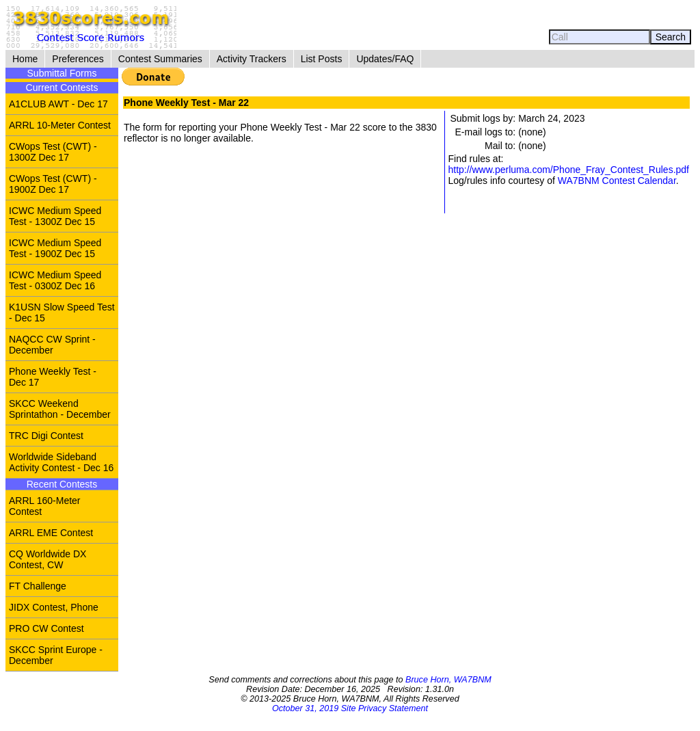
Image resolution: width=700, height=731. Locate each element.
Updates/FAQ (385, 59)
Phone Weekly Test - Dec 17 (53, 377)
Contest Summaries (160, 59)
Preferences (78, 59)
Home (25, 59)
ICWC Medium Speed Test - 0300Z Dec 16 (55, 280)
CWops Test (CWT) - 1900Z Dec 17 (53, 184)
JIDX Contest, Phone (54, 607)
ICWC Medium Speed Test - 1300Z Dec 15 (55, 216)
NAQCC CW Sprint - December (52, 345)
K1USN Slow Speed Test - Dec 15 (62, 313)
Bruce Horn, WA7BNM (448, 680)
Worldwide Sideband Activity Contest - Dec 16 (61, 462)
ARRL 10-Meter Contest (60, 125)
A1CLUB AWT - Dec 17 (58, 104)
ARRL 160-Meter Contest (45, 506)
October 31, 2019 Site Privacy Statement (350, 708)
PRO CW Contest (46, 628)
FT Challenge (38, 586)
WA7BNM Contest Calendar (617, 181)
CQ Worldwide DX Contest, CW (48, 559)
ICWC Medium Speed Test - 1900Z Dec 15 (55, 248)
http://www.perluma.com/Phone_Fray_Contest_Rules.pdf (568, 170)
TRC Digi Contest (46, 436)
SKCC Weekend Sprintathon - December (60, 409)
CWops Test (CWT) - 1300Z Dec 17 (53, 152)
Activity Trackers (252, 59)
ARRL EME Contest (51, 533)
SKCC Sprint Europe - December (56, 655)
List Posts (322, 59)
